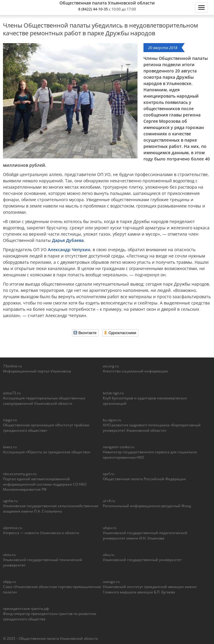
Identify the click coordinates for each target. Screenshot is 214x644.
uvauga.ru (111, 582)
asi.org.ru (111, 366)
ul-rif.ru (109, 501)
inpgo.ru (10, 420)
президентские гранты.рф (26, 609)
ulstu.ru (9, 555)
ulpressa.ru (12, 528)
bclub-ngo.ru (113, 393)
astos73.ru (12, 393)
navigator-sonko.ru (119, 447)
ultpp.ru (9, 582)
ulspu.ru (110, 528)
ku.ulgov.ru (112, 420)
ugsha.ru (10, 501)
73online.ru (12, 366)
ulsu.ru (108, 555)
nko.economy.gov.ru (20, 474)
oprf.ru (108, 474)
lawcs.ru (10, 447)
